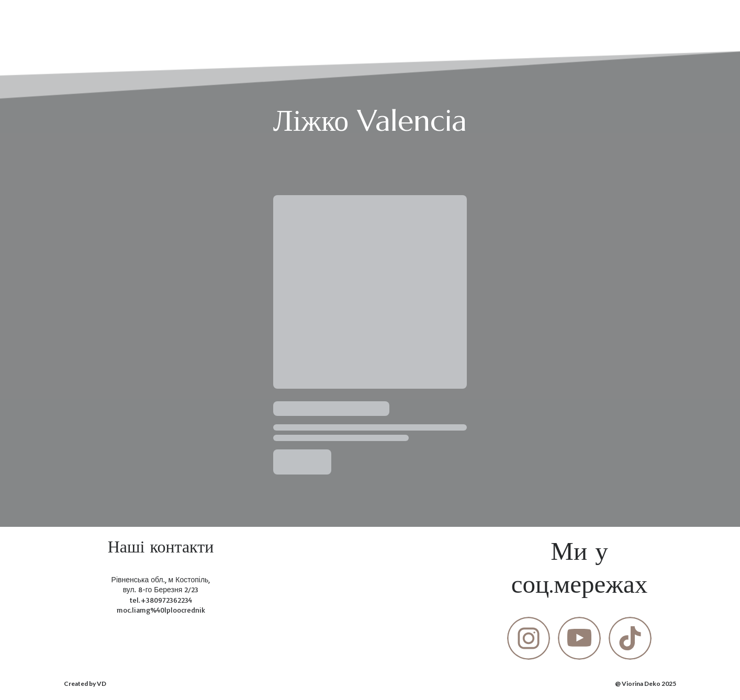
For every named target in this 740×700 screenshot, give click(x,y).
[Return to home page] (82, 20)
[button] (529, 638)
